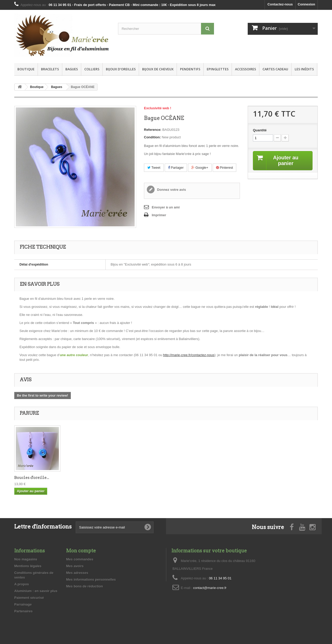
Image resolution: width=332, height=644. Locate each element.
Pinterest (225, 168)
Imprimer (159, 215)
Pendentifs (190, 69)
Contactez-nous (280, 4)
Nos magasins (26, 559)
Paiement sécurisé (29, 598)
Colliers (92, 69)
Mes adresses (77, 573)
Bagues (72, 69)
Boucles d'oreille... (32, 478)
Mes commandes (80, 559)
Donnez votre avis (171, 190)
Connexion (306, 4)
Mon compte (81, 551)
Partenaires (23, 611)
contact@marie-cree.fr (210, 588)
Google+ (200, 168)
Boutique (26, 69)
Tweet (154, 168)
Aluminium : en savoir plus (36, 591)
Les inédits (304, 69)
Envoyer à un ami (166, 207)
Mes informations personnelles (91, 579)
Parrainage (23, 604)
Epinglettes (218, 69)
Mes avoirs (75, 566)
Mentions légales (28, 566)
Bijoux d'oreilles (121, 69)
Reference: (153, 130)
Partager (176, 168)
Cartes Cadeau (275, 69)
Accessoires (245, 69)
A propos (22, 584)
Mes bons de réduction (85, 586)
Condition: (152, 137)
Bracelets (50, 69)
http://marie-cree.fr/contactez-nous (189, 355)
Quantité (260, 130)
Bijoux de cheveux (158, 69)
